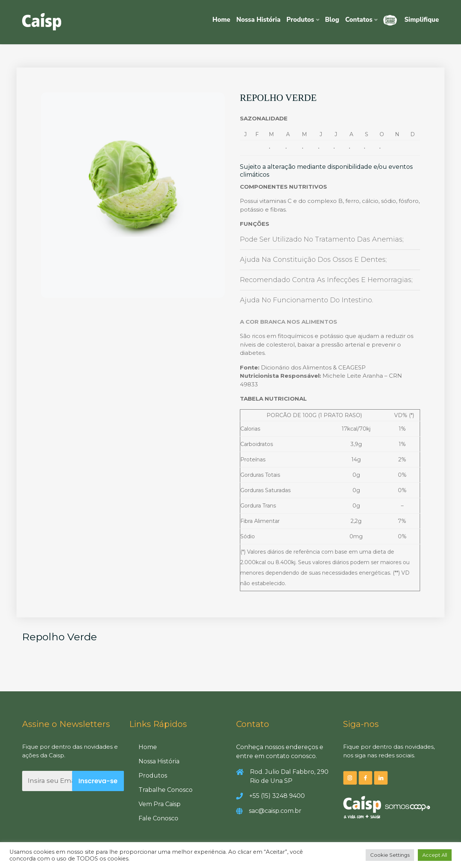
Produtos (300, 20)
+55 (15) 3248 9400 (277, 796)
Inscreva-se (98, 781)
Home (221, 20)
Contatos (359, 20)
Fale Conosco (158, 818)
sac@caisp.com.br (275, 811)
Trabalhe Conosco (166, 790)
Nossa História (258, 20)
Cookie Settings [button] (390, 855)
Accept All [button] (435, 855)
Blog (332, 20)
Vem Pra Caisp (160, 804)
